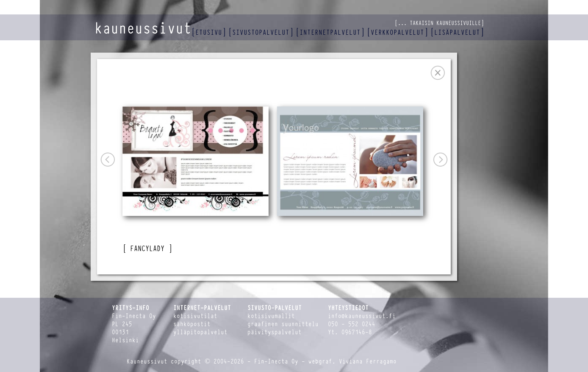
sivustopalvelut (261, 32)
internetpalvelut (330, 32)
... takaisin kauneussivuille (439, 23)
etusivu (209, 32)
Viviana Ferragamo (368, 362)
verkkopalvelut (397, 32)
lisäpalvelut (457, 32)
